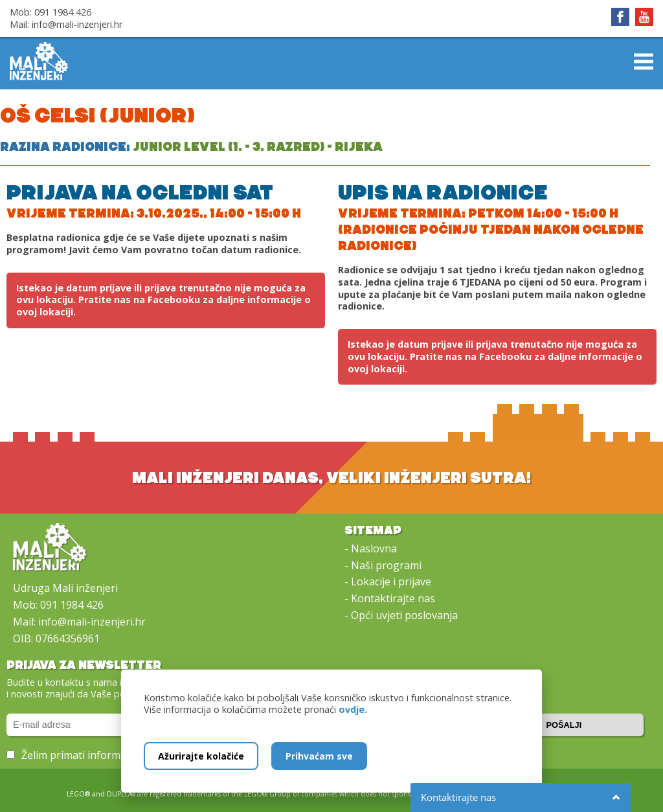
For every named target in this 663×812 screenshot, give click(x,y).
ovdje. (353, 709)
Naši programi (386, 565)
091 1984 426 (63, 12)
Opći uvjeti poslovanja (404, 615)
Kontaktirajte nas (393, 598)
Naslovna (374, 548)
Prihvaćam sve (319, 756)
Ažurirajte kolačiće (201, 756)
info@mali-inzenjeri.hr (77, 24)
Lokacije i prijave (391, 581)
